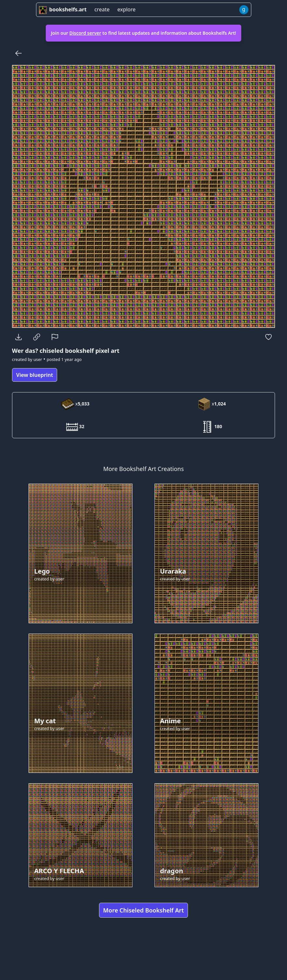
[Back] (19, 53)
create (102, 9)
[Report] (55, 337)
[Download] (19, 337)
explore (126, 9)
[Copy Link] (37, 337)
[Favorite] (268, 337)
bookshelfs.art (63, 9)
